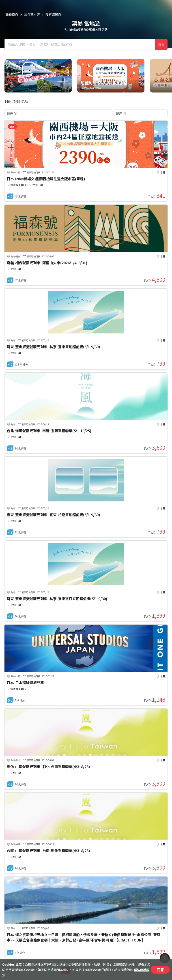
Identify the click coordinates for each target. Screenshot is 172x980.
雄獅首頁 (12, 14)
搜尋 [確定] (161, 44)
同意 (160, 970)
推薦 (12, 126)
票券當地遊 (32, 14)
